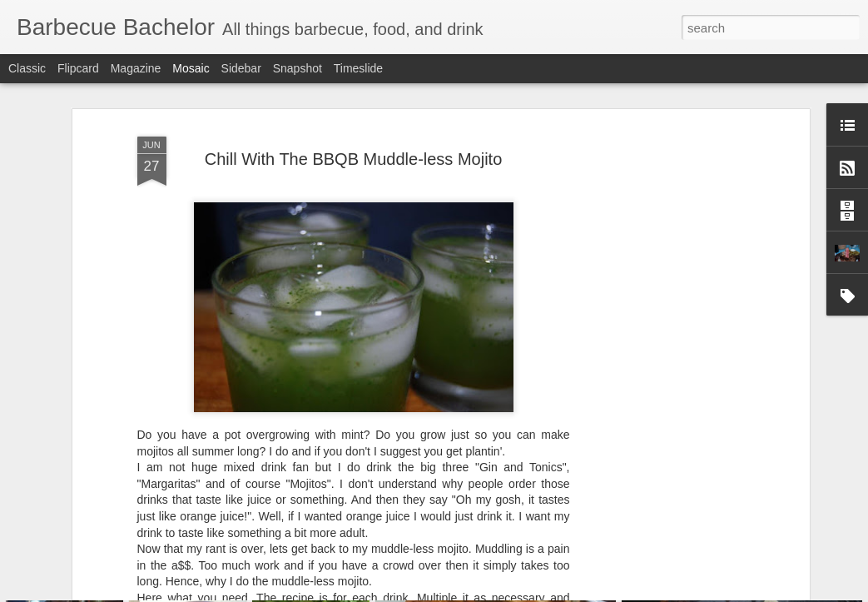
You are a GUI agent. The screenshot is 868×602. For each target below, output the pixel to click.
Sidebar (241, 68)
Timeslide (358, 68)
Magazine (136, 68)
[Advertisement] (662, 321)
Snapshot (298, 68)
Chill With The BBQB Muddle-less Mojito (354, 90)
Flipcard (78, 68)
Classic (27, 68)
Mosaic (191, 68)
